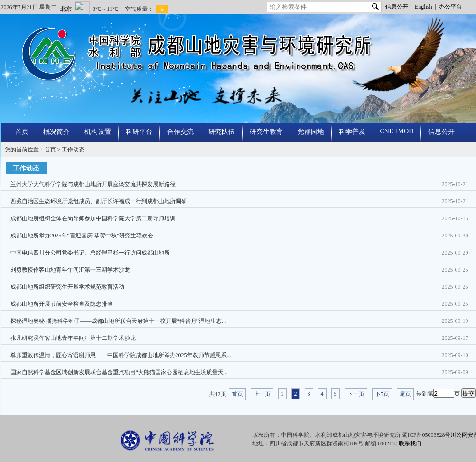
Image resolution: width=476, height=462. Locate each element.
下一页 (356, 394)
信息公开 (397, 7)
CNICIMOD (397, 131)
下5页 (382, 394)
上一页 (262, 394)
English (424, 7)
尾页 (405, 394)
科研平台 (139, 132)
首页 (22, 132)
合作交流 (180, 132)
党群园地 (311, 132)
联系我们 (410, 443)
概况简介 (56, 132)
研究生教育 (266, 132)
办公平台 (450, 7)
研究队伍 (222, 132)
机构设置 (98, 132)
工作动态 (73, 150)
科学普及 (352, 132)
